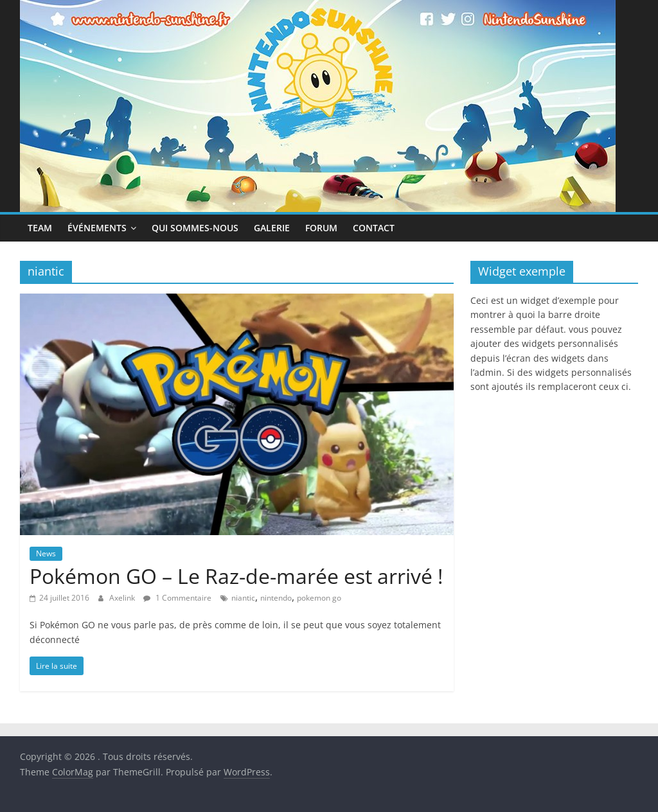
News (46, 553)
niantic (243, 598)
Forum (321, 228)
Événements (97, 228)
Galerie (272, 228)
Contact (374, 228)
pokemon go (319, 598)
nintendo (276, 598)
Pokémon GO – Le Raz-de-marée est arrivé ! (236, 576)
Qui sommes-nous (195, 228)
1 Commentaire (177, 598)
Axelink (123, 598)
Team (40, 228)
